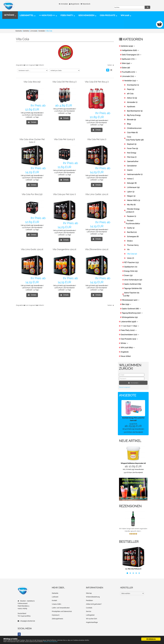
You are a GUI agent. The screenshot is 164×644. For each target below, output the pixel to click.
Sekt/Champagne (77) (132, 55)
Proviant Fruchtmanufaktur (133, 223)
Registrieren (72, 4)
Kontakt (54, 601)
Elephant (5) (132, 145)
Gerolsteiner (132, 166)
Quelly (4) (131, 229)
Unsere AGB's (56, 605)
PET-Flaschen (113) (131, 263)
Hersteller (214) (131, 81)
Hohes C (130, 179)
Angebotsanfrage (92, 623)
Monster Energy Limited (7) (133, 211)
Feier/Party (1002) (129, 331)
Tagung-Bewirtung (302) (132, 314)
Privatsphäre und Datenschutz (62, 612)
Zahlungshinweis (57, 619)
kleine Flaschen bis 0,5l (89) (131, 295)
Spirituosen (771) (129, 60)
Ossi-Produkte (13, 25)
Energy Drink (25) (131, 272)
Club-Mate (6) (132, 133)
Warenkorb (83, 4)
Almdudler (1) (132, 103)
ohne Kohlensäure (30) (133, 280)
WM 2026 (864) (128, 348)
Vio (128, 250)
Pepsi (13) (131, 90)
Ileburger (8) (132, 184)
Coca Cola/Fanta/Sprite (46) (135, 139)
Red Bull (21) (132, 233)
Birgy (129, 125)
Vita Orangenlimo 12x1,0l (64, 250)
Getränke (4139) (128, 47)
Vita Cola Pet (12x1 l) (97, 140)
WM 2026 (30, 25)
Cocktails (89, 608)
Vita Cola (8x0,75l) (32, 82)
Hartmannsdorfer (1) (135, 175)
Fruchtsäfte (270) (129, 73)
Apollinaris (131, 107)
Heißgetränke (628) (130, 51)
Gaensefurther (133, 162)
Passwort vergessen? (125, 388)
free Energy (132, 153)
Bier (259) (127, 305)
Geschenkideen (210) (130, 335)
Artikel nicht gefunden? (94, 605)
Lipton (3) (131, 192)
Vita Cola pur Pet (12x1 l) (64, 195)
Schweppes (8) (133, 237)
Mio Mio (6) (131, 205)
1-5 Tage (36, 118)
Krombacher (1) (133, 86)
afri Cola (130, 94)
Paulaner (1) (131, 217)
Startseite (55, 594)
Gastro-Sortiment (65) (133, 285)
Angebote (125, 353)
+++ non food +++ (48, 16)
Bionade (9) (131, 120)
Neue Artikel (126, 357)
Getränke (10, 16)
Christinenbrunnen (134, 129)
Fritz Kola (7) (132, 158)
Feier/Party (68, 16)
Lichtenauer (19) (133, 188)
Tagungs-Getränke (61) (133, 289)
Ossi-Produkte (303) (129, 340)
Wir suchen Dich (91, 619)
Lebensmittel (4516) (129, 322)
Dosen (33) (128, 276)
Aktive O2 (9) (132, 99)
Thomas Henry (133, 246)
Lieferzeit (55, 598)
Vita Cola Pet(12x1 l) (134, 570)
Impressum (56, 616)
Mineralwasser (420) (131, 301)
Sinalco (130, 242)
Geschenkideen (87, 16)
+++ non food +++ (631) (130, 327)
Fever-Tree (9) (132, 149)
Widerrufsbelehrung (93, 598)
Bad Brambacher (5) (135, 112)
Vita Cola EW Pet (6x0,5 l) (64, 82)
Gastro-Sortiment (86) (131, 309)
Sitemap (89, 594)
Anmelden (61, 4)
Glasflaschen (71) (131, 267)
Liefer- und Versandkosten (61, 608)
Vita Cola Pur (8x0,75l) (32, 195)
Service (89, 612)
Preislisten (89, 601)
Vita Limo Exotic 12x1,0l (32, 250)
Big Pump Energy (134, 116)
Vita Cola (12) (132, 255)
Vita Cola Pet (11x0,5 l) (64, 140)
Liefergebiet (90, 616)
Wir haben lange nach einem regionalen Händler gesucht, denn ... (133, 531)
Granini (130, 171)
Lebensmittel (28, 16)
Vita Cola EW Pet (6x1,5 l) (97, 82)
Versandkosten (38, 113)
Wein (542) (127, 64)
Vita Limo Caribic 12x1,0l (97, 195)
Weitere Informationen (50, 642)
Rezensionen (130, 507)
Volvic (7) (130, 259)
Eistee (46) (126, 68)
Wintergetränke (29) (130, 318)
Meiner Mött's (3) (133, 201)
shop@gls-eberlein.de (28, 622)
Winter (124, 344)
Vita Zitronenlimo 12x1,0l (97, 250)
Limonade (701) (129, 77)
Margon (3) (131, 197)
